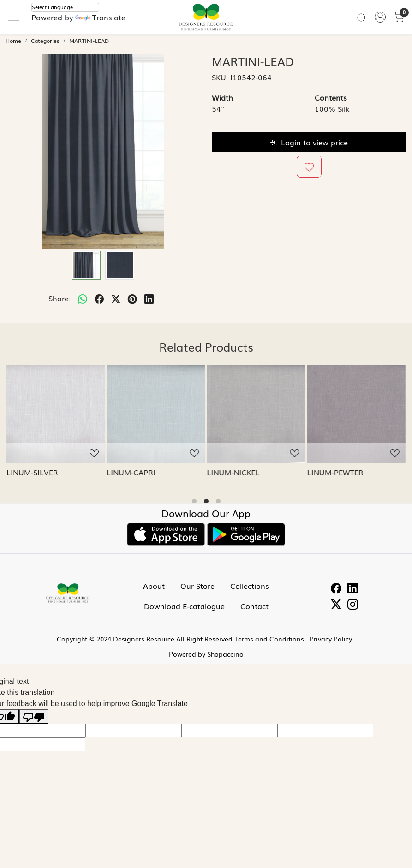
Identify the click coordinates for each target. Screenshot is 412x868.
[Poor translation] (34, 716)
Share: (60, 298)
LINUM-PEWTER (335, 472)
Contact (254, 606)
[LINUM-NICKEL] (256, 414)
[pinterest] (132, 298)
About (154, 586)
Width (222, 97)
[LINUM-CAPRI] (156, 414)
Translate (100, 17)
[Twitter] (336, 605)
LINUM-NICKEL (233, 472)
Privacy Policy (331, 639)
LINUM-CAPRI (131, 472)
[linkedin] (149, 298)
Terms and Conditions (269, 639)
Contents (331, 97)
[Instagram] (353, 605)
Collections (250, 586)
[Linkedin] (353, 589)
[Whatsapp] (83, 298)
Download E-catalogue (184, 606)
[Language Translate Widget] (65, 7)
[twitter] (116, 298)
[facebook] (99, 298)
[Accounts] (380, 17)
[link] (362, 17)
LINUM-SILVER (32, 472)
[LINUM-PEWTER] (356, 414)
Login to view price (309, 142)
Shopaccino (225, 654)
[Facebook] (336, 589)
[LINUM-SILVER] (56, 414)
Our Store (197, 586)
